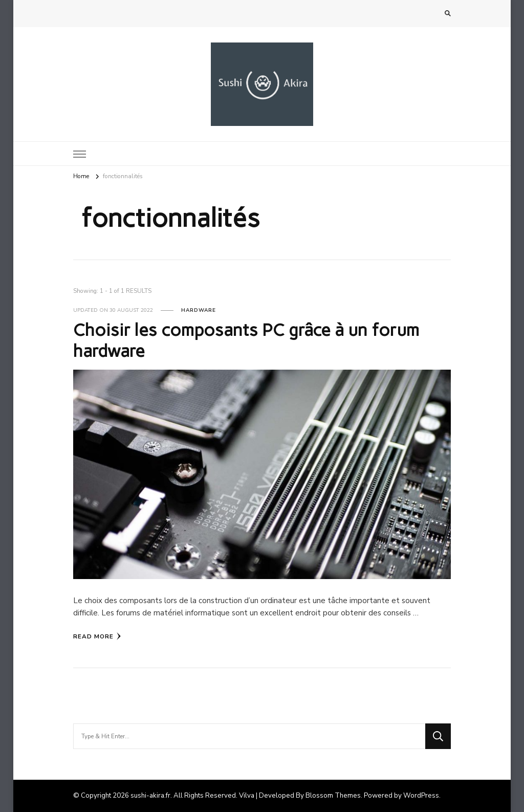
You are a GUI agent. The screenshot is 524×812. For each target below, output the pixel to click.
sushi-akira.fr (150, 796)
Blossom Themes (333, 796)
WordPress (421, 796)
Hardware (199, 310)
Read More (97, 636)
